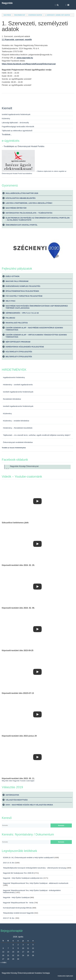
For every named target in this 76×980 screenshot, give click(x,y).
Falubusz (10, 318)
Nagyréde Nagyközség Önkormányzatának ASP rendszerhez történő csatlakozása (37, 307)
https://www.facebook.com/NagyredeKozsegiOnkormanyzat (29, 64)
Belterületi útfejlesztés (19, 357)
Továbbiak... (7, 135)
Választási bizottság (17, 800)
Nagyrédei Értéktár (16, 208)
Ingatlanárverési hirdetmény (14, 377)
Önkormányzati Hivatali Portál (22, 225)
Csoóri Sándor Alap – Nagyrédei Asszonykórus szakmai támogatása (34, 329)
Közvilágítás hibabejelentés (21, 198)
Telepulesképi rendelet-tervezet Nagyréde (18, 913)
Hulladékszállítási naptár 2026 (22, 193)
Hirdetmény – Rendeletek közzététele (18, 428)
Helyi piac (11, 301)
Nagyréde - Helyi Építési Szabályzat (16, 897)
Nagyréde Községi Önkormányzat (24, 466)
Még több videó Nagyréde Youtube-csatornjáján (18, 781)
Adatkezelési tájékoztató (65, 976)
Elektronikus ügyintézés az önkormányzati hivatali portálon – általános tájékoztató (38, 219)
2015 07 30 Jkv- (9, 918)
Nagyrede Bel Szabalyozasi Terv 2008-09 (18, 873)
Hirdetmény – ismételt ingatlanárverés (18, 385)
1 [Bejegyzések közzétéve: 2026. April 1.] (13, 945)
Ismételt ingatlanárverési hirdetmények (18, 392)
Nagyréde (7, 3)
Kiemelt (7, 108)
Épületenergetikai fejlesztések (22, 291)
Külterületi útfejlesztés (19, 352)
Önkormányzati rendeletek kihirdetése (18, 442)
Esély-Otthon (12, 276)
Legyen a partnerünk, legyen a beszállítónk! (29, 203)
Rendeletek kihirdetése (12, 399)
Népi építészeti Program (18, 342)
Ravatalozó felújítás (17, 323)
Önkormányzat (20, 15)
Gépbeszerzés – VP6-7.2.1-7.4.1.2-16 (22, 313)
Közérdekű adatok (35, 15)
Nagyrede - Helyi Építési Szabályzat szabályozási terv (23, 878)
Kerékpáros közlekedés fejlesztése (25, 347)
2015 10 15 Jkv (9, 863)
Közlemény (7, 414)
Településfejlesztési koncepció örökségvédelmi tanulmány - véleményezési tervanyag (34, 868)
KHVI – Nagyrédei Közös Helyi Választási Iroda (29, 805)
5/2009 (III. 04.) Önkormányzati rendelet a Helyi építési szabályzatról (28, 858)
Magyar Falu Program (17, 281)
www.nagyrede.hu (25, 58)
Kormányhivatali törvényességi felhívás (17, 908)
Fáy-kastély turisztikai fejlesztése (24, 296)
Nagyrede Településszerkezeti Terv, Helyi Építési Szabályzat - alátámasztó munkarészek (36, 883)
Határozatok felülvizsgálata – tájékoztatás (29, 213)
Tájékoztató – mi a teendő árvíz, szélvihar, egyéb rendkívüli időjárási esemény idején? (37, 435)
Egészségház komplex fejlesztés (23, 286)
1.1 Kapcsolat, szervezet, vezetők (17, 40)
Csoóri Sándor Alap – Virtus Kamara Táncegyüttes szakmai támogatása (36, 336)
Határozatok (12, 795)
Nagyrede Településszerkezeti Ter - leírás (18, 903)
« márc (4, 962)
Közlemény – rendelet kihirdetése (16, 421)
